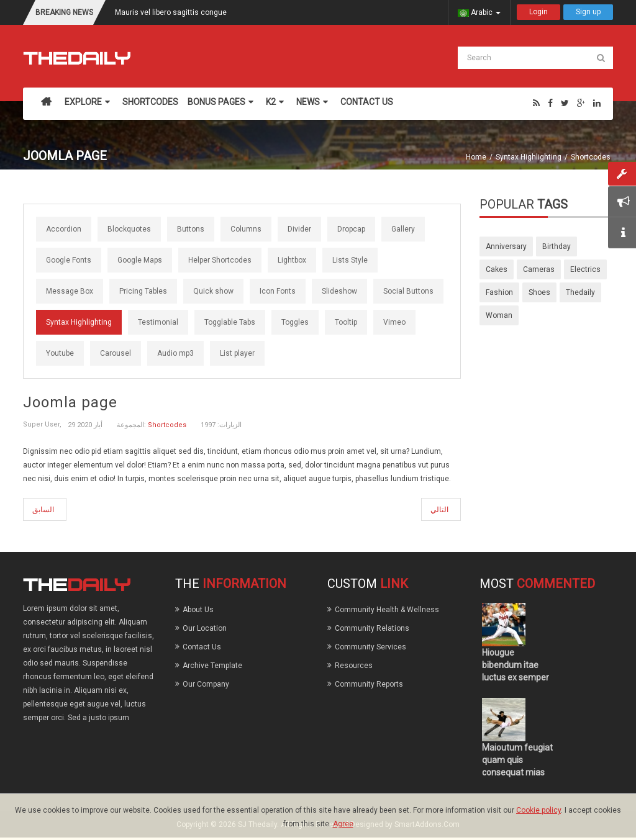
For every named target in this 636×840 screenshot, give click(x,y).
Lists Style (350, 260)
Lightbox (292, 260)
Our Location (205, 628)
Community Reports (369, 684)
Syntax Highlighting (529, 157)
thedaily (580, 292)
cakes (497, 269)
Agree (343, 824)
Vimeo (394, 322)
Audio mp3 (175, 353)
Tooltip (346, 322)
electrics (585, 269)
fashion (499, 292)
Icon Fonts (278, 291)
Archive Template (212, 666)
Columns (246, 229)
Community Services (370, 647)
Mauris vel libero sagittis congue (171, 12)
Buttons (191, 229)
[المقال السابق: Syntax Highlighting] (45, 509)
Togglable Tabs (230, 322)
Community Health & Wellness (387, 610)
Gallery (403, 229)
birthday (556, 246)
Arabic (479, 12)
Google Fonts (69, 260)
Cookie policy (538, 810)
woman (499, 315)
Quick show (213, 291)
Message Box (70, 291)
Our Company (206, 684)
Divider (299, 229)
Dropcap (351, 229)
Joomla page (70, 402)
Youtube (60, 353)
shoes (539, 292)
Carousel (116, 353)
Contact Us (202, 647)
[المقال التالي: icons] (441, 509)
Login (538, 12)
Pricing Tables (143, 291)
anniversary (506, 246)
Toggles (295, 322)
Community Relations (372, 628)
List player (237, 353)
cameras (539, 269)
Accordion (64, 229)
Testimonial (158, 322)
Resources (354, 666)
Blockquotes (129, 229)
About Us (198, 610)
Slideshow (339, 291)
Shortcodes (591, 157)
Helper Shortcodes (220, 260)
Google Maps (140, 260)
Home (476, 157)
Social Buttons (408, 291)
